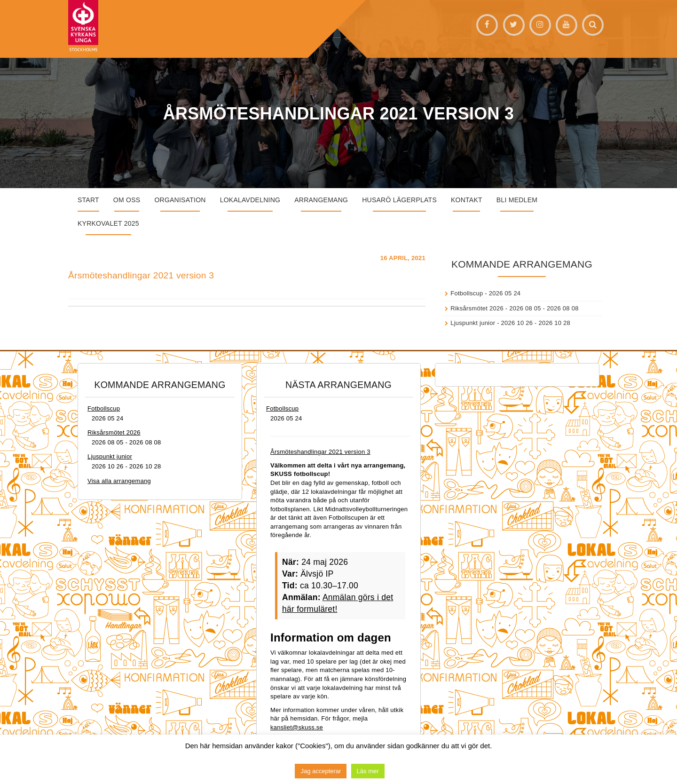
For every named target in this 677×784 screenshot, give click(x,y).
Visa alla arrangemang (119, 481)
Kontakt (467, 200)
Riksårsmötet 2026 (477, 308)
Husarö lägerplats (399, 200)
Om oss (127, 200)
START (88, 200)
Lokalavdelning (250, 200)
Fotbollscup (467, 293)
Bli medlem (517, 200)
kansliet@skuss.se (297, 727)
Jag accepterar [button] (321, 771)
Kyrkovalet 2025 (108, 223)
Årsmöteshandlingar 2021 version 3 (141, 275)
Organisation (180, 200)
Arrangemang (321, 200)
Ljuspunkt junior (473, 323)
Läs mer (368, 771)
